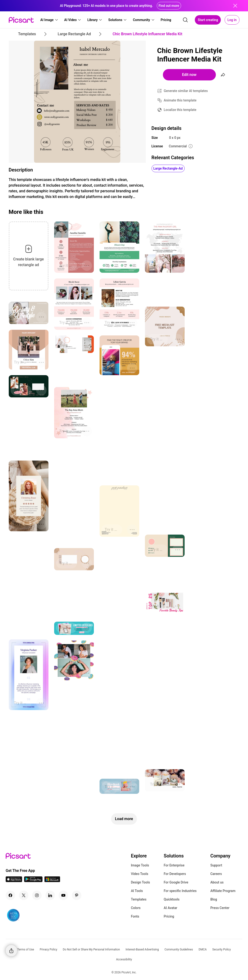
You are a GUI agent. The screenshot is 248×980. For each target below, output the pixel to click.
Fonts (135, 916)
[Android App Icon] (33, 881)
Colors (136, 908)
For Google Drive (176, 882)
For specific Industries (180, 891)
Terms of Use (26, 949)
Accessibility (124, 959)
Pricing (169, 916)
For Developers (175, 874)
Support (216, 865)
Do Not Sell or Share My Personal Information (91, 949)
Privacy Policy (48, 949)
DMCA (203, 949)
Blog (214, 899)
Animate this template (180, 100)
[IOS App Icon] (14, 881)
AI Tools (137, 891)
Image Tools (140, 865)
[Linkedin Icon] (50, 895)
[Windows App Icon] (52, 881)
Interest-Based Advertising (142, 949)
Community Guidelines (179, 949)
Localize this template (180, 110)
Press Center (220, 908)
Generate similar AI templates (186, 91)
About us (217, 882)
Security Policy (222, 949)
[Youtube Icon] (63, 895)
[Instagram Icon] (37, 895)
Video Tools (140, 874)
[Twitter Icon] (24, 895)
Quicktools (172, 899)
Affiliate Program (223, 891)
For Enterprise (174, 865)
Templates (139, 899)
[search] (185, 20)
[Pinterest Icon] (77, 895)
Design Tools (141, 882)
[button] (49, 20)
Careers (216, 874)
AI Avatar (170, 908)
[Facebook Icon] (10, 895)
